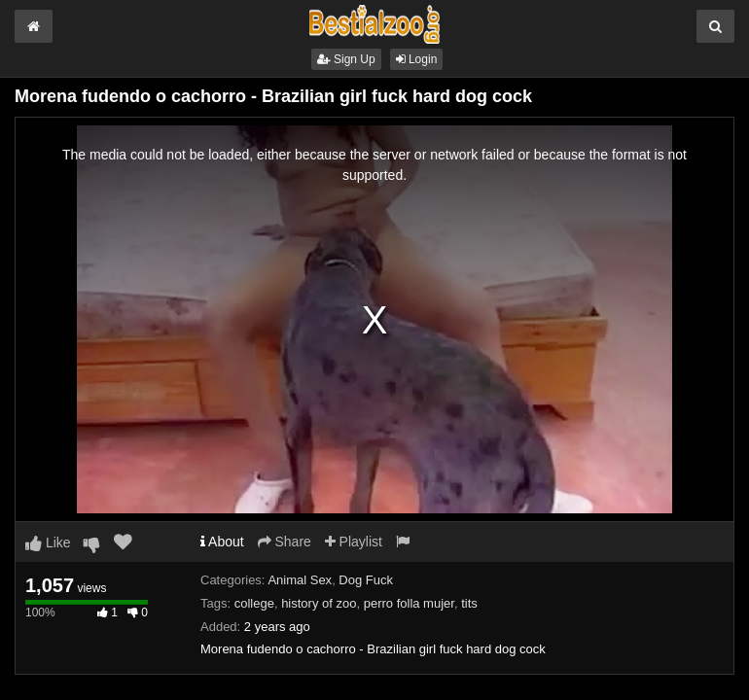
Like (48, 542)
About (222, 542)
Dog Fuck (366, 580)
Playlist (354, 542)
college (254, 603)
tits (469, 603)
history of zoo (319, 603)
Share (285, 542)
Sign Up (346, 59)
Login (417, 59)
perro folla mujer (409, 603)
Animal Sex (300, 580)
